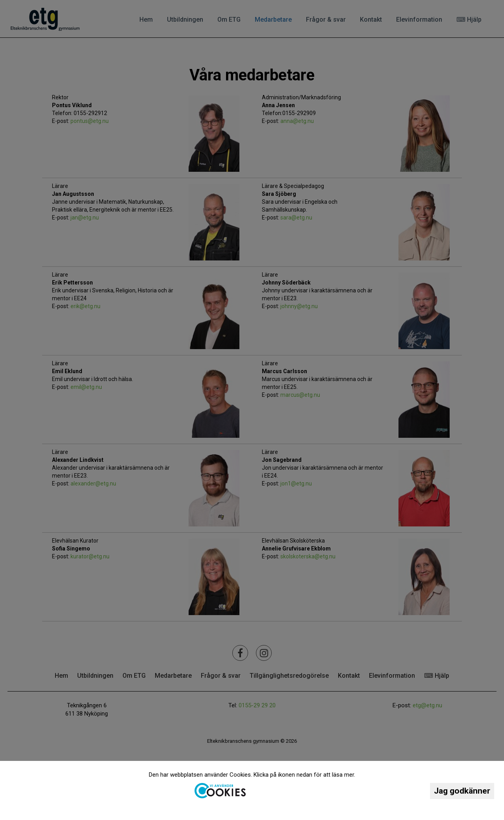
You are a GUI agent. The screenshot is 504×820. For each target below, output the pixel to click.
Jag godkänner (462, 791)
